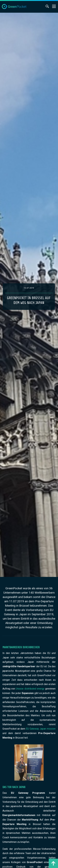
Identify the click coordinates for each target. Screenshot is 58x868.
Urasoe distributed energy (30, 689)
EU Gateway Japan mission (41, 729)
